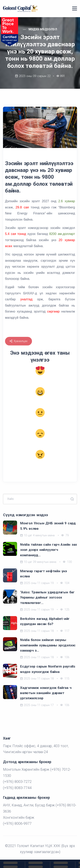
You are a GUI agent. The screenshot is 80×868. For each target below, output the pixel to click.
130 (67, 562)
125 (65, 610)
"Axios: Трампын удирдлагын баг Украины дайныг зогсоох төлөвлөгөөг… (47, 597)
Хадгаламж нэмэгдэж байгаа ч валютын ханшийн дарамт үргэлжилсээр (46, 693)
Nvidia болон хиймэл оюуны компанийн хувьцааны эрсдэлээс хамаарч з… (48, 645)
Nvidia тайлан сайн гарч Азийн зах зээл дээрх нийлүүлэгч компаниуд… (48, 550)
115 (65, 679)
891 (63, 76)
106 (65, 657)
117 (65, 631)
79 (65, 535)
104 (65, 583)
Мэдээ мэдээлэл (43, 29)
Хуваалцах (18, 341)
